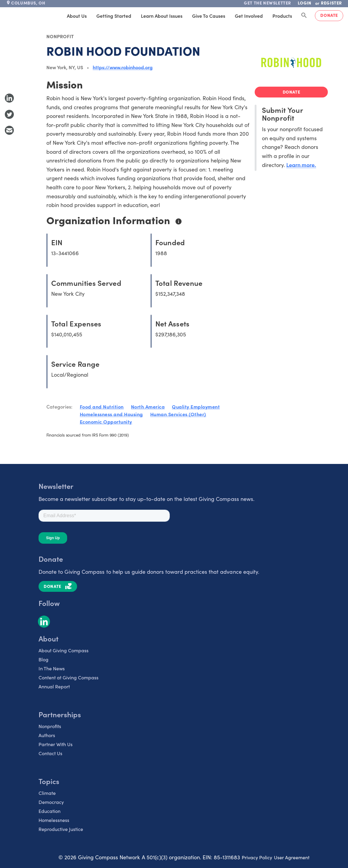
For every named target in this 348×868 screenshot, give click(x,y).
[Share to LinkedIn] (9, 98)
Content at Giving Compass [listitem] (68, 677)
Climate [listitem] (47, 793)
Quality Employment (196, 406)
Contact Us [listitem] (50, 753)
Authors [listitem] (47, 735)
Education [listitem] (50, 811)
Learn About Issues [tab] (162, 16)
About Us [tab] (77, 16)
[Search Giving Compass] (304, 16)
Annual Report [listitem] (54, 686)
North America (148, 406)
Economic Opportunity (106, 422)
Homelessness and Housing (111, 414)
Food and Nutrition (102, 406)
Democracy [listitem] (51, 802)
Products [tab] (282, 16)
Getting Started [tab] (114, 16)
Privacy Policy (257, 857)
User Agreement (292, 857)
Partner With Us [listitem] (56, 744)
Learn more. (301, 165)
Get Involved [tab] (249, 16)
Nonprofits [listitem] (50, 726)
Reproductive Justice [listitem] (61, 829)
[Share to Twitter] (9, 114)
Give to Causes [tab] (209, 16)
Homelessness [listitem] (54, 820)
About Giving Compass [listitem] (64, 650)
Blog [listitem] (43, 659)
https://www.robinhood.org (123, 67)
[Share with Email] (9, 130)
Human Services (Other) (178, 414)
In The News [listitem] (52, 668)
